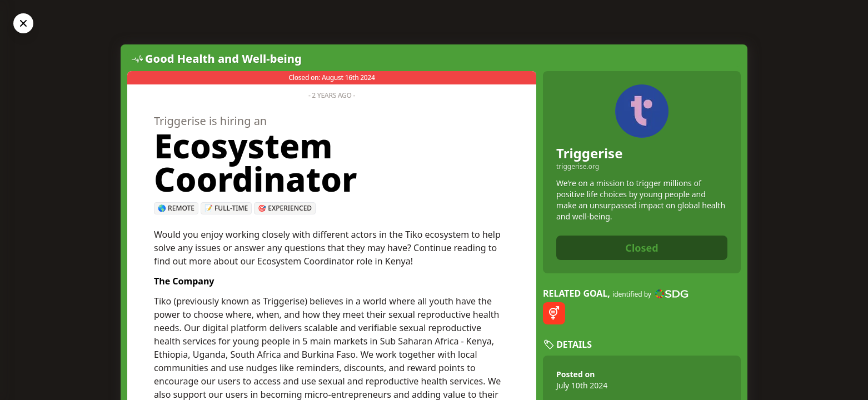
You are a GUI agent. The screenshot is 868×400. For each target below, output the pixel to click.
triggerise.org (578, 167)
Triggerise (590, 153)
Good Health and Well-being (223, 59)
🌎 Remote (176, 208)
